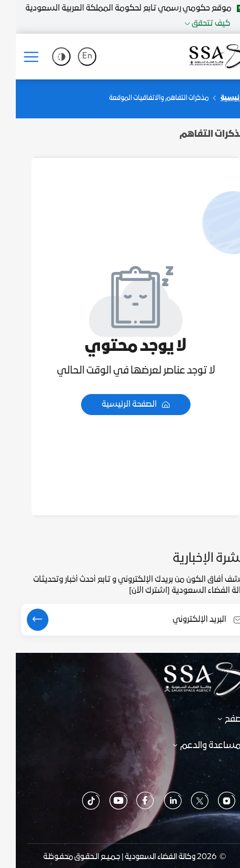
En (71, 57)
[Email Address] (122, 620)
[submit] (22, 620)
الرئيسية (218, 98)
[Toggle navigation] (19, 57)
